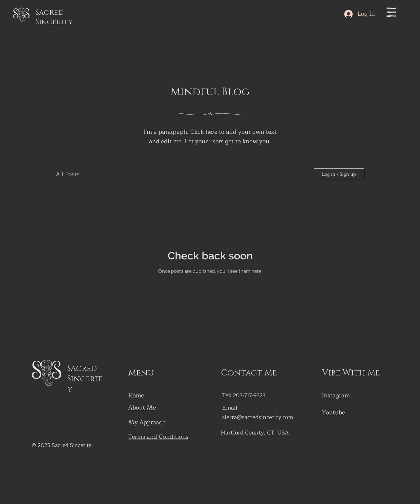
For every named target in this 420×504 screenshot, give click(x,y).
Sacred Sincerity (54, 17)
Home (136, 395)
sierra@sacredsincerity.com (258, 417)
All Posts (68, 174)
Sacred (82, 369)
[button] (391, 12)
